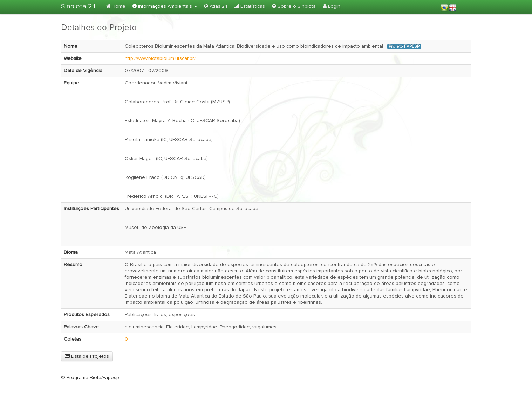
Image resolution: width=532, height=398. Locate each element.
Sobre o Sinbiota (294, 6)
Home (116, 6)
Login (332, 6)
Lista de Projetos (87, 356)
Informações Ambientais (165, 6)
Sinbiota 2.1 (78, 6)
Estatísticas (250, 6)
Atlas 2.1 (216, 6)
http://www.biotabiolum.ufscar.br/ (160, 58)
